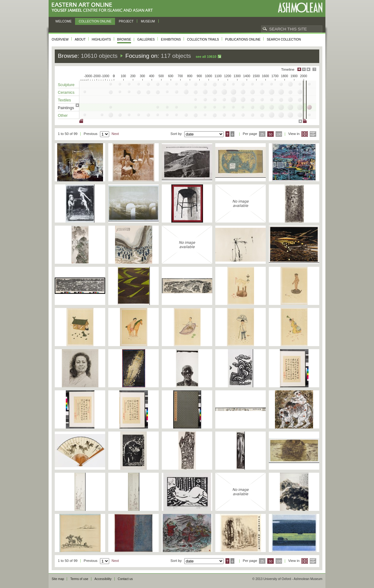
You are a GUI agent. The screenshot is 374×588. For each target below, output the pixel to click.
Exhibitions (171, 39)
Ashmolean (300, 8)
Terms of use (79, 579)
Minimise (304, 69)
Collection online (95, 21)
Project (126, 21)
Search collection (284, 39)
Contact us (125, 579)
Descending (232, 134)
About (80, 39)
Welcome (64, 21)
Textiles (64, 100)
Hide (308, 69)
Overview (60, 39)
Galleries (146, 39)
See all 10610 (206, 57)
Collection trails (203, 39)
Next (115, 134)
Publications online (243, 39)
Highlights (101, 39)
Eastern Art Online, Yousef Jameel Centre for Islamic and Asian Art (104, 8)
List (313, 134)
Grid (305, 134)
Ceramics (66, 92)
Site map (58, 579)
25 (262, 134)
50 (271, 134)
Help (314, 69)
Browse (124, 39)
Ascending (227, 134)
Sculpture (66, 85)
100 (279, 134)
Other (63, 115)
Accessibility (103, 579)
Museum (148, 21)
